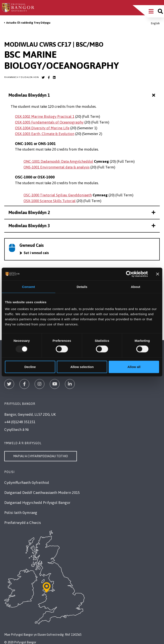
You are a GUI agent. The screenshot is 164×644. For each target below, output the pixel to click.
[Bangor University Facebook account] (49, 78)
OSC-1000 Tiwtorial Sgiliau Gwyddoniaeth (58, 195)
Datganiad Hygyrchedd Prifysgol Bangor (37, 503)
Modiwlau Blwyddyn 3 (82, 226)
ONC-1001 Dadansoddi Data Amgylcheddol (58, 161)
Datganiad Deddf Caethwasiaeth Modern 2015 (42, 493)
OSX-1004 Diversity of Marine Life (42, 128)
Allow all (134, 367)
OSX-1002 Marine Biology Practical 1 (45, 116)
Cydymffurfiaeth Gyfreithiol (27, 483)
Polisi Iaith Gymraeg (21, 513)
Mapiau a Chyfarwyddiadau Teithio (41, 456)
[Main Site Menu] (151, 11)
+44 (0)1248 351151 (20, 422)
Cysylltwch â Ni (17, 430)
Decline (30, 367)
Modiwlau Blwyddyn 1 (82, 95)
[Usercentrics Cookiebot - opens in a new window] (129, 274)
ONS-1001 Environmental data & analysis (56, 167)
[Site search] (160, 11)
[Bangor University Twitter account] (43, 78)
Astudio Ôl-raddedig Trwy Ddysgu (28, 23)
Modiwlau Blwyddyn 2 (82, 212)
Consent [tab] (29, 287)
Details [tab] (82, 287)
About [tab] (136, 287)
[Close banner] (158, 274)
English (155, 23)
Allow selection (82, 367)
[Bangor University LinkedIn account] (54, 78)
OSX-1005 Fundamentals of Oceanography (49, 122)
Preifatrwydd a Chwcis (23, 523)
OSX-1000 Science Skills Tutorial (50, 201)
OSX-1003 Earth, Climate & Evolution (45, 134)
